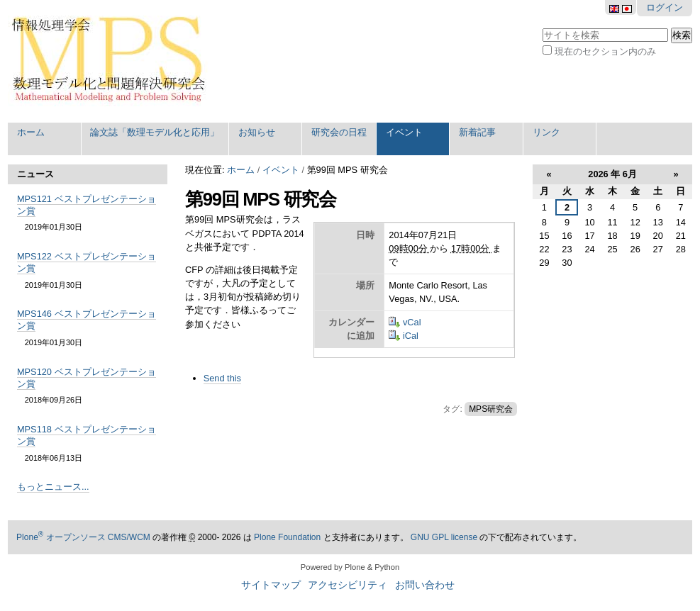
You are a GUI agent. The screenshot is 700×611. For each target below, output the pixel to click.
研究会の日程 (339, 132)
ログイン (665, 7)
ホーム (31, 132)
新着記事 (477, 132)
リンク (546, 132)
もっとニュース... (53, 487)
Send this (222, 378)
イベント (404, 132)
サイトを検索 (542, 27)
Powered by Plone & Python (350, 567)
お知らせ (257, 132)
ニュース (35, 174)
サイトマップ (271, 585)
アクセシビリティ (348, 585)
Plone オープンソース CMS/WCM (83, 537)
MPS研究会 (491, 409)
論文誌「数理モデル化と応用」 (155, 132)
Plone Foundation (287, 537)
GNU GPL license (444, 537)
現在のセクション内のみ (605, 51)
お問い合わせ (425, 585)
